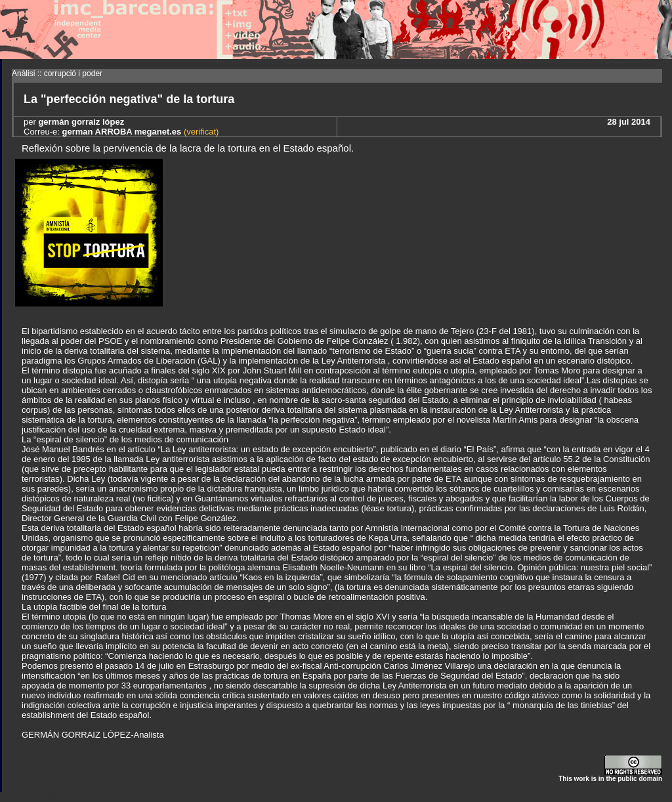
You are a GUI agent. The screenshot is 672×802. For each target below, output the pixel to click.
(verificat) (200, 132)
